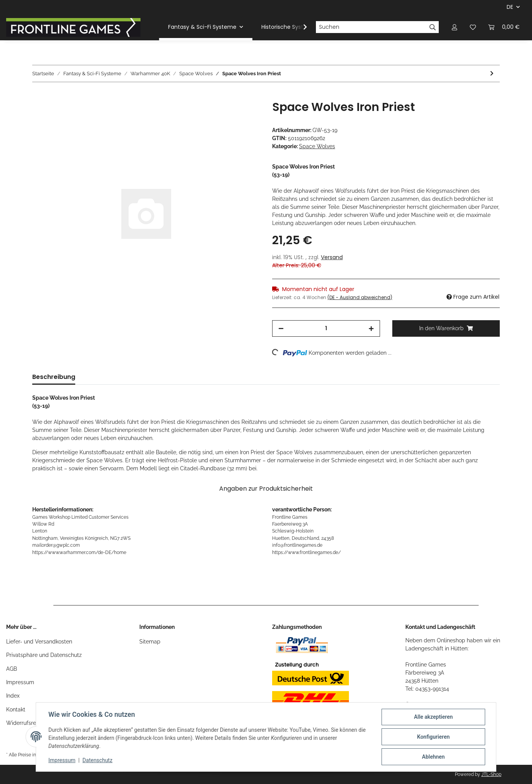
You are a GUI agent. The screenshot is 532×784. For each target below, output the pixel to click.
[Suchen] (371, 27)
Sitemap (150, 642)
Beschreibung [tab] (54, 377)
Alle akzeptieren (433, 717)
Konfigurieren (433, 737)
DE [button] (510, 7)
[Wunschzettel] (473, 27)
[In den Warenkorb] (38, 96)
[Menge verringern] (281, 328)
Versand (332, 257)
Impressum (20, 682)
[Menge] (326, 328)
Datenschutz (97, 760)
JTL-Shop (491, 774)
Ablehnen (433, 757)
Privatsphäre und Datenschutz (44, 655)
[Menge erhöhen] (371, 328)
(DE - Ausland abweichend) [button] (360, 297)
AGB (12, 669)
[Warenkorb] (504, 27)
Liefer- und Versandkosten (39, 642)
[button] (454, 27)
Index (13, 696)
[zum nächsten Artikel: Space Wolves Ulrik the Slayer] (492, 74)
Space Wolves (317, 146)
